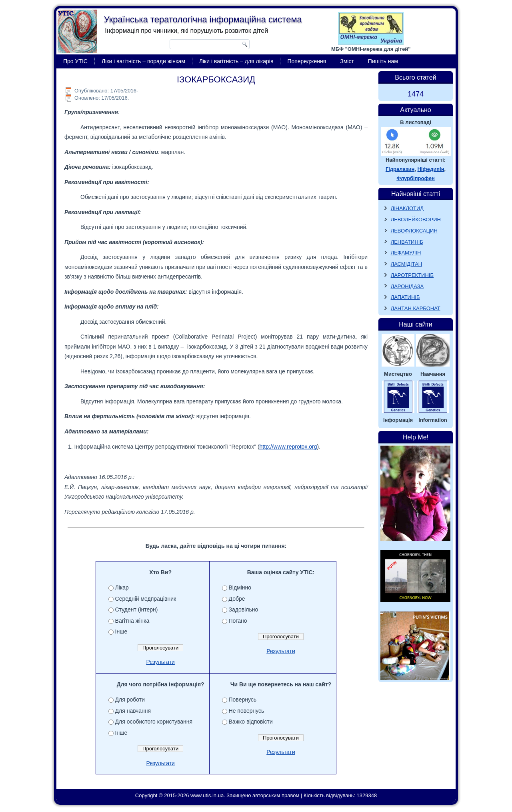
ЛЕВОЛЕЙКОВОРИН (416, 220)
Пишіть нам (383, 61)
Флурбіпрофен (416, 178)
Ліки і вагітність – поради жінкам (143, 61)
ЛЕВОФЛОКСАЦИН (414, 231)
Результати (160, 662)
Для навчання (133, 711)
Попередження (307, 61)
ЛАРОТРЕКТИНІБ (412, 275)
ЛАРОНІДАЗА (407, 286)
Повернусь (243, 700)
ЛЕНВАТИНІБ (407, 242)
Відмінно (240, 587)
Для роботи (130, 700)
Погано (238, 621)
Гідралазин (400, 169)
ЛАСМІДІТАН (407, 264)
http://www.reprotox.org (288, 447)
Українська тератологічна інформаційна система (203, 19)
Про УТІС (75, 61)
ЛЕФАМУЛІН (406, 253)
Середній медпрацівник (146, 599)
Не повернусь (247, 711)
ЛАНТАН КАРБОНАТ (416, 308)
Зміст (347, 61)
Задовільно (244, 610)
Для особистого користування (154, 722)
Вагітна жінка (132, 621)
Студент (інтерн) (137, 610)
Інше (121, 632)
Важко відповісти (251, 722)
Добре (237, 599)
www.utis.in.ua (207, 795)
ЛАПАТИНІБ (405, 297)
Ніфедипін (431, 169)
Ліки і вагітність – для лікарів (236, 61)
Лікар (122, 587)
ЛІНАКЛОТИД (407, 208)
